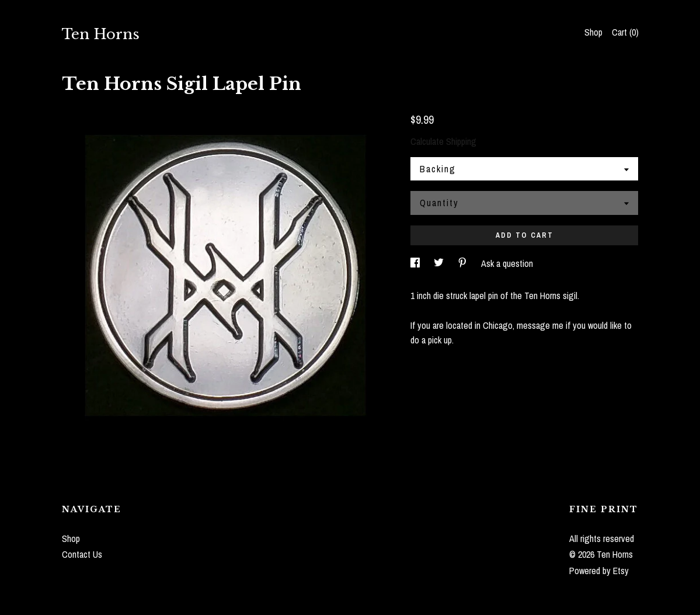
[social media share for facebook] (416, 263)
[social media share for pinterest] (464, 263)
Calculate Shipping (443, 141)
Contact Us (82, 554)
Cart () (625, 32)
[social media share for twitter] (440, 263)
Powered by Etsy (599, 571)
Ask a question (507, 263)
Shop (593, 32)
